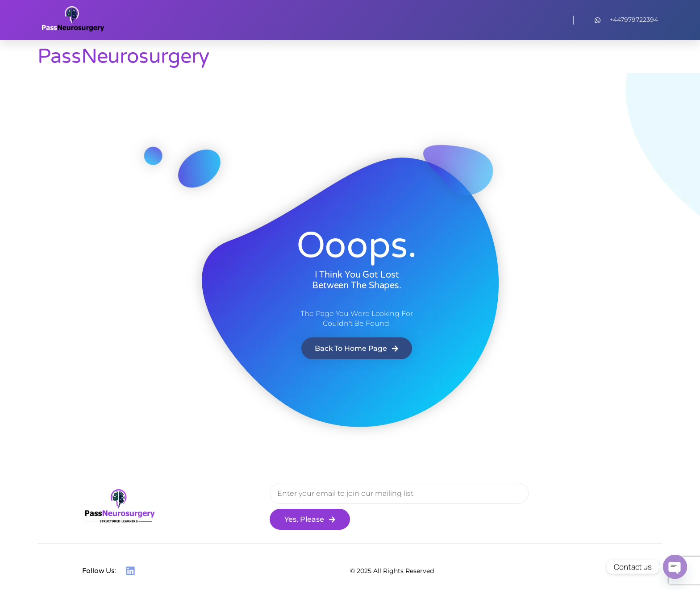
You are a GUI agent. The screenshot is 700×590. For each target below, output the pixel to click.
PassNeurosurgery (123, 57)
